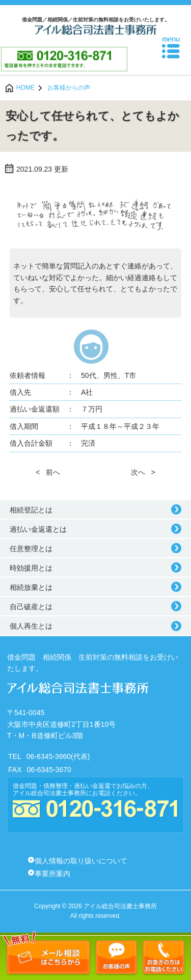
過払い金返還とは (38, 529)
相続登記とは (31, 510)
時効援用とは (31, 568)
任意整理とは (31, 549)
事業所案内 (52, 874)
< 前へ (48, 472)
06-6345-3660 (49, 756)
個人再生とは (31, 626)
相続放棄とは (31, 587)
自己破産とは (31, 607)
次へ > (143, 472)
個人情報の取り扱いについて (81, 861)
